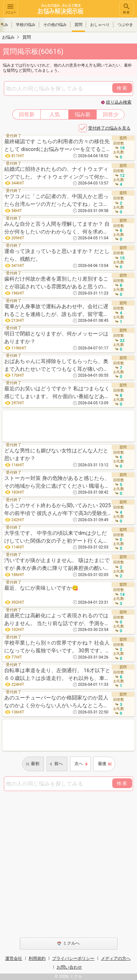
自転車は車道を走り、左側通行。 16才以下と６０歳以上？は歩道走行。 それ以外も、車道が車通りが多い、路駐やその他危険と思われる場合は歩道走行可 (57, 675)
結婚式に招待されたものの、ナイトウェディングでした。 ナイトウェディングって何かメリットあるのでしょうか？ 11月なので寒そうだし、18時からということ (57, 174)
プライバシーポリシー (73, 958)
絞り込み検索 (119, 102)
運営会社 (14, 958)
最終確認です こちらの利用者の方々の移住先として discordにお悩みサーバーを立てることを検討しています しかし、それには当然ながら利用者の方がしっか (58, 146)
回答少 (111, 114)
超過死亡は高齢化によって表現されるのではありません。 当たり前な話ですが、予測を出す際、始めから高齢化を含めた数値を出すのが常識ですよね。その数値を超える (57, 620)
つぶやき (125, 25)
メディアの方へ (116, 958)
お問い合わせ (69, 967)
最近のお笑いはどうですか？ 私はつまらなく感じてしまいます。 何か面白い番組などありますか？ (57, 393)
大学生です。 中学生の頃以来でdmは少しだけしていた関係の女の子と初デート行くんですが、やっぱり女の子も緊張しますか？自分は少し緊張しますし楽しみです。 (56, 538)
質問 (78, 25)
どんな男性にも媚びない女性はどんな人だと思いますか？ (56, 454)
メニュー (10, 8)
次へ (79, 764)
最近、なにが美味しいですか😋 (41, 588)
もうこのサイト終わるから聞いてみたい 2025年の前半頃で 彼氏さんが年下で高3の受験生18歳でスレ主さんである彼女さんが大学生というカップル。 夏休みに (58, 510)
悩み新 (83, 114)
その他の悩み (55, 25)
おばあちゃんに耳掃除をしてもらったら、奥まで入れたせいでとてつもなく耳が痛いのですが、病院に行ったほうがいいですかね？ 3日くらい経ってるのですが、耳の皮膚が (56, 366)
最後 (102, 764)
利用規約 (37, 958)
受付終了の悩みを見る (109, 128)
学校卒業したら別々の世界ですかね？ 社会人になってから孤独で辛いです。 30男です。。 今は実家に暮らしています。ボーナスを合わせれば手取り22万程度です (57, 647)
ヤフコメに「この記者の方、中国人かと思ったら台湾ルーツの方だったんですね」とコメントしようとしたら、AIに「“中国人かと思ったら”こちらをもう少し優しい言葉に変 (57, 201)
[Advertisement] (68, 426)
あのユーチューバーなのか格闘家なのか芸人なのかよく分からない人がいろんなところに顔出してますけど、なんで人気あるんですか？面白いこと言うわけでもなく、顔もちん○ (58, 702)
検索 (127, 8)
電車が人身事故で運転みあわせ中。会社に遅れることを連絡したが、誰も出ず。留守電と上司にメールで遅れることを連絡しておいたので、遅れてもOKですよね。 (56, 311)
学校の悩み (26, 25)
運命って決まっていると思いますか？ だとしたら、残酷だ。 (57, 255)
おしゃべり (100, 25)
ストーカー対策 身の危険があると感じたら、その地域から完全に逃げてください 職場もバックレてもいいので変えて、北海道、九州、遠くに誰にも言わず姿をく (57, 483)
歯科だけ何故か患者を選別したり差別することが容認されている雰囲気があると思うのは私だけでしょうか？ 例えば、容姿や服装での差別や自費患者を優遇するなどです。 (57, 283)
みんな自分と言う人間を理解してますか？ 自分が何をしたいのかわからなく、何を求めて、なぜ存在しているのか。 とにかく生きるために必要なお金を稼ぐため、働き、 (57, 228)
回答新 (27, 114)
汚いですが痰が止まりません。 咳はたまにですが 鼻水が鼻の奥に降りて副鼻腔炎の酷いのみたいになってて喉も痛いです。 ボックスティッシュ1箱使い (57, 565)
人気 (55, 114)
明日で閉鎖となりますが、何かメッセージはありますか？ (56, 338)
